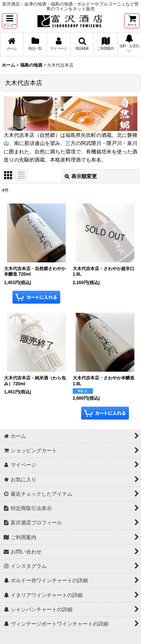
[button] (10, 21)
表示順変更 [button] (81, 176)
